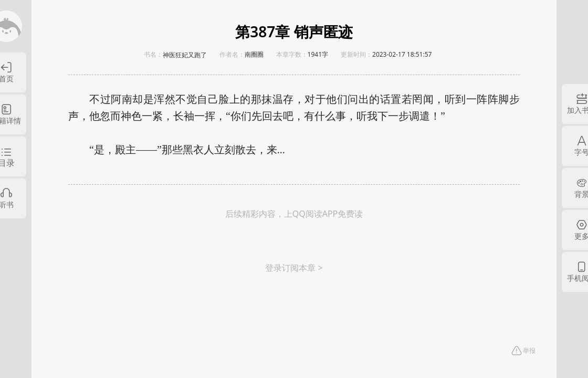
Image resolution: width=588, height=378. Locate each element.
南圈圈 (254, 54)
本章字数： (292, 54)
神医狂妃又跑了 (185, 55)
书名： (153, 54)
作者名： (232, 54)
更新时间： (356, 54)
